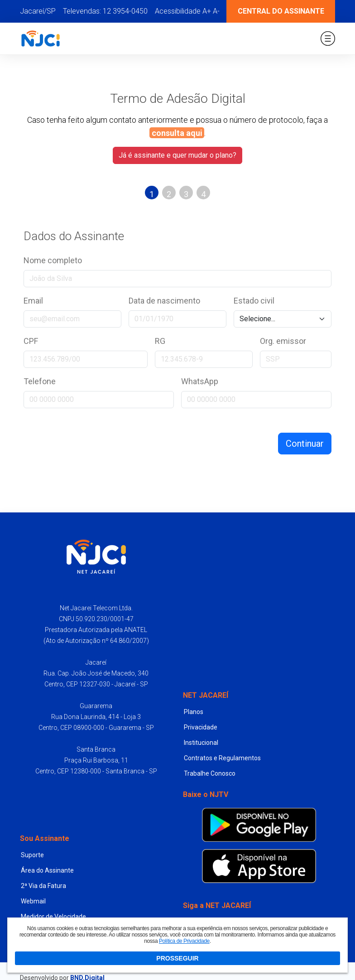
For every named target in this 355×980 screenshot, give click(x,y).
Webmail (33, 901)
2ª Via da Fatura (43, 886)
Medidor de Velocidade (53, 917)
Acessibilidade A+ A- (187, 11)
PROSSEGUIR (177, 958)
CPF (31, 341)
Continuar (305, 444)
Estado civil (254, 301)
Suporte (32, 855)
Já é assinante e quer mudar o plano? (177, 155)
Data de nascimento (164, 301)
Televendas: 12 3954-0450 (105, 11)
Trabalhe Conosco (210, 773)
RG (160, 341)
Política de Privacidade (184, 941)
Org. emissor (283, 341)
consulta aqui (177, 133)
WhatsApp (200, 381)
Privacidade (201, 727)
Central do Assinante (281, 11)
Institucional (201, 743)
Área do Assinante (47, 870)
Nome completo (53, 260)
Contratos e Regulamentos (222, 758)
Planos (194, 712)
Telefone (40, 381)
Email (33, 301)
